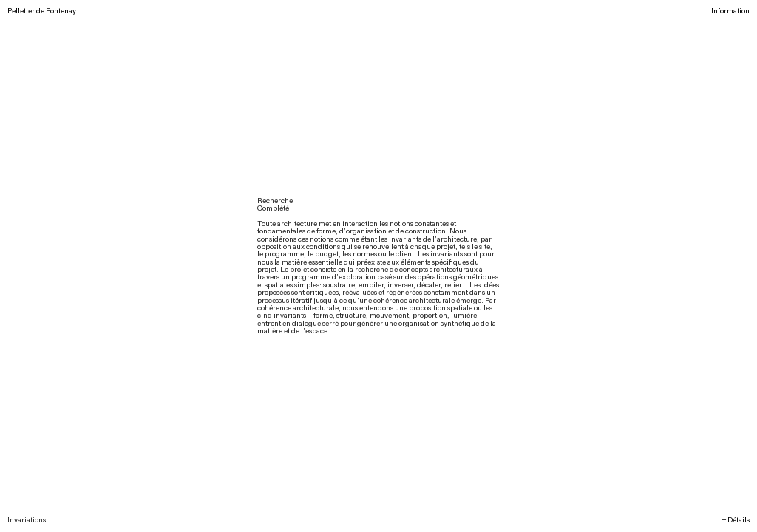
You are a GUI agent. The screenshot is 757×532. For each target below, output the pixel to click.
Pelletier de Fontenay (42, 11)
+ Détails (736, 520)
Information (730, 11)
